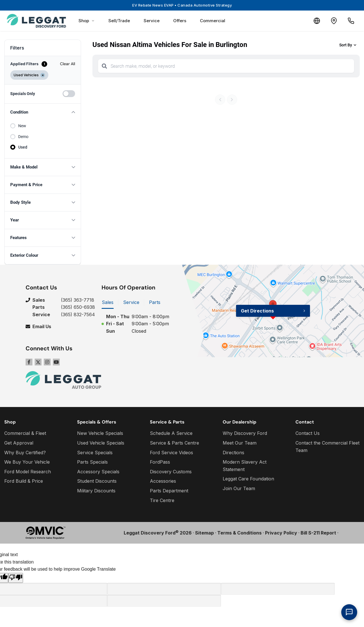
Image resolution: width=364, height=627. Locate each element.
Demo (23, 137)
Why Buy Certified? (25, 453)
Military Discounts (96, 491)
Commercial (213, 21)
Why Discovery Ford (245, 433)
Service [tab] (131, 302)
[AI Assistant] (349, 612)
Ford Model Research (28, 472)
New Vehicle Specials (100, 433)
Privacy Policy (281, 533)
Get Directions (257, 311)
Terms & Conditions (239, 533)
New (22, 126)
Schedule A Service (171, 433)
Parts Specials (92, 462)
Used (23, 147)
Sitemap (204, 533)
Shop (87, 21)
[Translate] (317, 21)
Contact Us (308, 433)
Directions (233, 453)
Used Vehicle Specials (101, 443)
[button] (43, 112)
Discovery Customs (171, 472)
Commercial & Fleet (25, 433)
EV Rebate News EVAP (182, 5)
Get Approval (19, 443)
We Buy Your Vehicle (27, 462)
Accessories (163, 481)
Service (152, 21)
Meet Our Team (240, 443)
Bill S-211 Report (318, 533)
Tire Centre (162, 500)
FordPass (160, 462)
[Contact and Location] (334, 21)
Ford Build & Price (24, 481)
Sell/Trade (119, 21)
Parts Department (169, 491)
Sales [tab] (108, 302)
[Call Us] (351, 21)
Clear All (68, 64)
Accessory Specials (98, 472)
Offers (180, 21)
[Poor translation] (16, 578)
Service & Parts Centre (174, 443)
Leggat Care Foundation (248, 479)
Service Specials (95, 453)
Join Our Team (239, 488)
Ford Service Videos (171, 453)
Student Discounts (97, 481)
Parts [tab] (155, 302)
